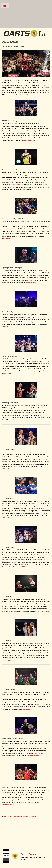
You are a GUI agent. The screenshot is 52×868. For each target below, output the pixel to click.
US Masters (7, 238)
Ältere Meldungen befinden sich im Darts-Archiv (20, 816)
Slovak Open (32, 283)
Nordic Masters (34, 756)
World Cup (7, 373)
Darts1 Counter (29, 854)
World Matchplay (29, 140)
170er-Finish (16, 185)
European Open (25, 95)
